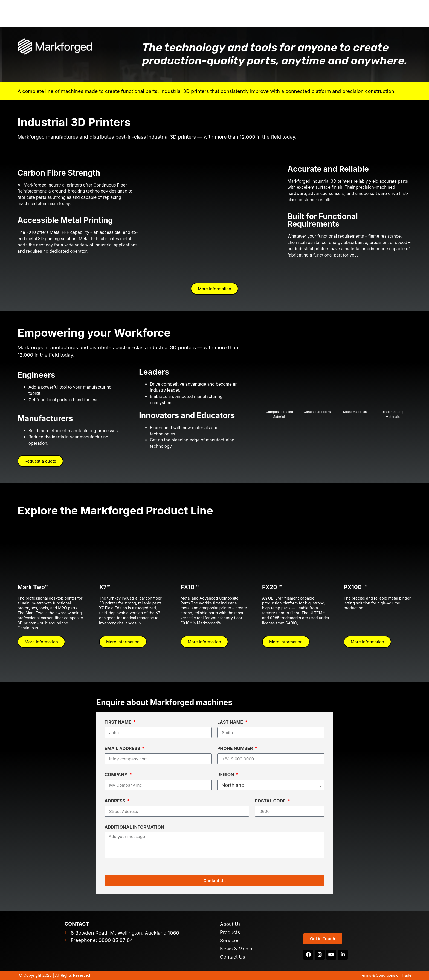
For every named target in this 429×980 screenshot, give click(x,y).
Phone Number (236, 749)
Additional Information (134, 827)
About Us (231, 924)
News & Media (237, 949)
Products (230, 932)
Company (117, 775)
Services (230, 941)
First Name (118, 722)
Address (115, 801)
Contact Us (233, 957)
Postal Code (271, 801)
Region (226, 775)
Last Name (231, 722)
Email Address (123, 749)
